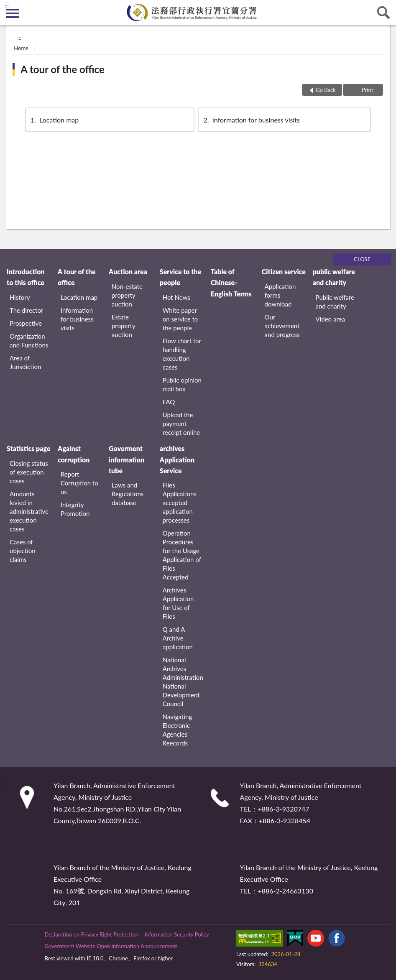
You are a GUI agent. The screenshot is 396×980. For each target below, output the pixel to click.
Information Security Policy (177, 934)
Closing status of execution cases (29, 472)
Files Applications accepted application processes (180, 503)
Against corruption (74, 454)
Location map (54, 120)
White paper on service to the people (180, 319)
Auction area (128, 272)
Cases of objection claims (23, 551)
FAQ (169, 402)
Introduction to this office (26, 277)
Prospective (26, 323)
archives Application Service (177, 459)
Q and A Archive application (178, 638)
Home (21, 48)
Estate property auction (124, 326)
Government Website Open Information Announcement (111, 946)
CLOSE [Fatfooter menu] (362, 259)
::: (7, 6)
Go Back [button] (326, 90)
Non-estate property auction (127, 295)
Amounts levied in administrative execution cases (29, 511)
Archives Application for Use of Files (178, 603)
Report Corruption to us (79, 483)
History (20, 297)
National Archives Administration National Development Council (183, 682)
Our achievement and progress (282, 326)
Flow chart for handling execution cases (182, 354)
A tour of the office (63, 69)
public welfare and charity (334, 277)
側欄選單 (13, 13)
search (383, 13)
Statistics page (28, 448)
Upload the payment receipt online (181, 424)
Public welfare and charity (335, 302)
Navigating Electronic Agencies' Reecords (177, 730)
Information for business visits (251, 120)
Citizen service (284, 272)
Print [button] (367, 90)
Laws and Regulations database (128, 494)
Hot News (176, 297)
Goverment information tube (126, 459)
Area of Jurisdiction (25, 362)
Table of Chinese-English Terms (231, 283)
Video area (330, 319)
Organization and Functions (29, 341)
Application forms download (280, 295)
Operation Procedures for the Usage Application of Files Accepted (182, 555)
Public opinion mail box (182, 384)
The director (26, 310)
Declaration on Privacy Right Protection (91, 934)
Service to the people (180, 277)
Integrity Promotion (75, 509)
